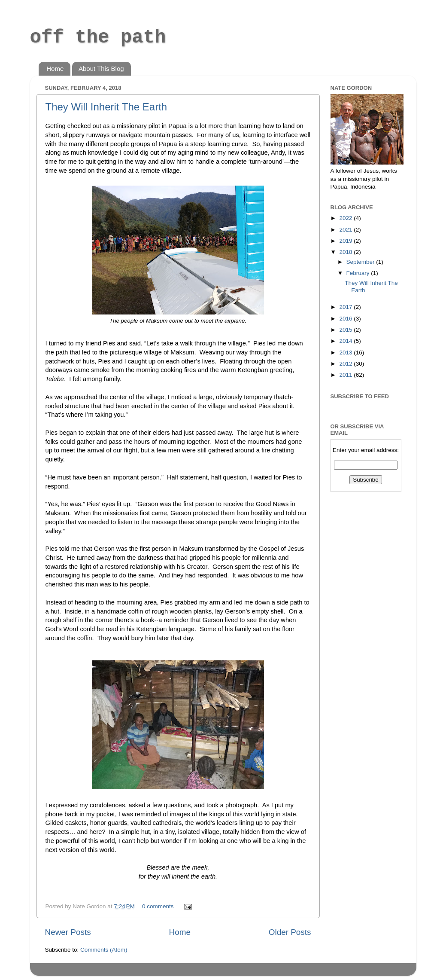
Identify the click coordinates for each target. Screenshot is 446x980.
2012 (346, 364)
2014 (346, 341)
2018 (346, 252)
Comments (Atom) (104, 950)
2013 (346, 353)
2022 (346, 218)
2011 (346, 375)
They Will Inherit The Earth (106, 107)
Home (55, 69)
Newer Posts (68, 932)
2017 (346, 307)
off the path (98, 37)
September (361, 262)
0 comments (158, 906)
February (359, 273)
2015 (346, 330)
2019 (346, 241)
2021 (346, 230)
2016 (346, 319)
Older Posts (290, 932)
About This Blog (101, 69)
